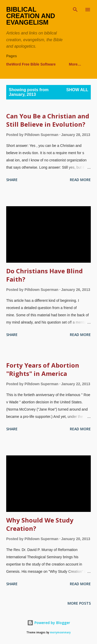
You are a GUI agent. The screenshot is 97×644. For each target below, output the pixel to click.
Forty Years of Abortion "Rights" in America (43, 369)
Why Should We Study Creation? (40, 524)
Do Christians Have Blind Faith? (44, 275)
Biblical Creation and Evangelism (31, 16)
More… (75, 64)
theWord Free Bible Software (31, 64)
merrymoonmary (60, 632)
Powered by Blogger (49, 623)
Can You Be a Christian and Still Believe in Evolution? (48, 120)
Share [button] (12, 180)
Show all (77, 90)
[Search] (75, 9)
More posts (79, 603)
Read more (80, 180)
